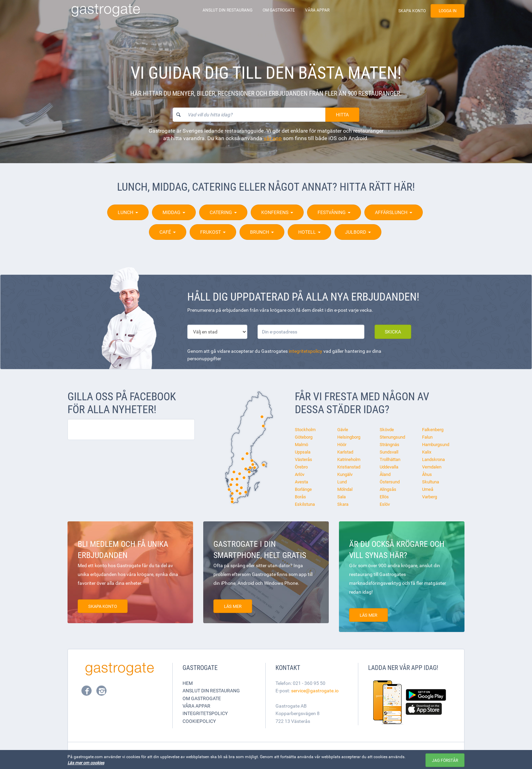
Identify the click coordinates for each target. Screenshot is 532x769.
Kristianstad (349, 467)
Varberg (430, 497)
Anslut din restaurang (227, 10)
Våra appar (317, 10)
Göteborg (304, 437)
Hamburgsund (436, 444)
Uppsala (303, 452)
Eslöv (385, 504)
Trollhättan (390, 459)
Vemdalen (432, 467)
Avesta (301, 482)
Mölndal (345, 489)
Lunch (128, 212)
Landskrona (433, 459)
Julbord (358, 232)
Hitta (342, 114)
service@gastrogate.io (315, 690)
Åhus (427, 474)
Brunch (262, 232)
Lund (342, 482)
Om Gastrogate (279, 10)
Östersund (390, 482)
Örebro (301, 467)
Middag (174, 212)
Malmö (301, 444)
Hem (188, 683)
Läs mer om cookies (86, 763)
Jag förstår (445, 760)
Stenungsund (392, 437)
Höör (342, 444)
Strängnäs (389, 444)
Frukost (213, 232)
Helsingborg (349, 437)
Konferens (277, 212)
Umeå (428, 489)
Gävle (343, 429)
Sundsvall (389, 452)
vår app (273, 138)
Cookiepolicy (199, 721)
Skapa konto (412, 11)
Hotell (309, 232)
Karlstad (345, 452)
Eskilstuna (305, 504)
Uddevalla (389, 467)
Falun (427, 437)
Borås (300, 497)
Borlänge (303, 489)
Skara (343, 504)
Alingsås (388, 489)
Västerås (303, 459)
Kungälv (345, 474)
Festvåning (334, 212)
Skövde (387, 429)
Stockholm (305, 429)
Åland (385, 474)
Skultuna (431, 482)
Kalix (427, 452)
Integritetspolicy (205, 713)
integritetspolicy (306, 351)
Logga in (448, 11)
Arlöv (300, 474)
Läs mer (233, 606)
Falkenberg (433, 429)
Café (168, 232)
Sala (341, 497)
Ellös (384, 497)
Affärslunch (394, 212)
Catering (223, 212)
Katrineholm (349, 459)
